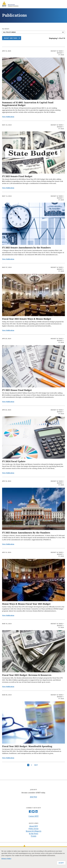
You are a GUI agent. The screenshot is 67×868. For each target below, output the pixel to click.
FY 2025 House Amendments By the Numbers (26, 533)
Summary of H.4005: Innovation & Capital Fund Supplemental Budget (28, 104)
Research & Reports (34, 831)
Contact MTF (34, 816)
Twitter (33, 812)
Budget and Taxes (11, 38)
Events (34, 836)
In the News (34, 834)
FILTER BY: (6, 29)
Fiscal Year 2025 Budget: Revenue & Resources (27, 675)
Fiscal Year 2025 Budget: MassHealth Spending (27, 746)
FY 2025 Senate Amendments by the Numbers (26, 248)
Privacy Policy (6, 859)
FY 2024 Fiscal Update (14, 461)
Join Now (34, 797)
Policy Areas (33, 829)
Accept (61, 863)
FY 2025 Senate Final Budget (17, 176)
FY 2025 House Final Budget (17, 390)
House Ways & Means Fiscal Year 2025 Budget (26, 604)
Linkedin (36, 812)
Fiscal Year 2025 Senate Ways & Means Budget (27, 319)
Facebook (30, 812)
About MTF (34, 826)
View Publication (8, 117)
